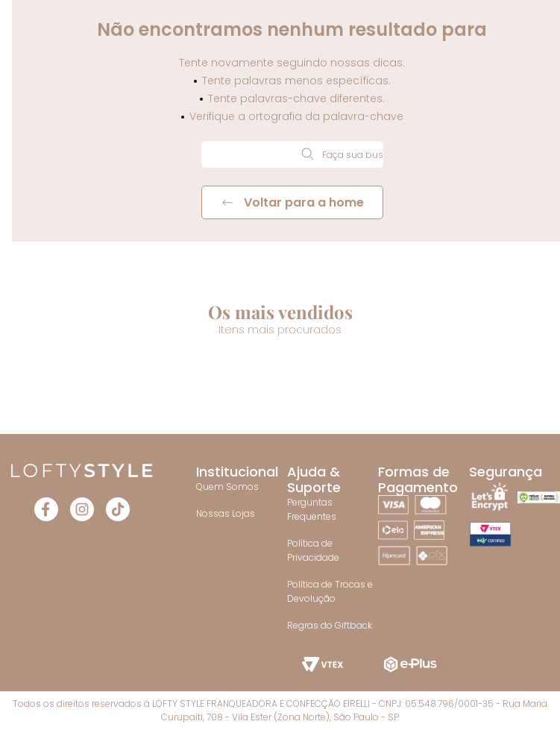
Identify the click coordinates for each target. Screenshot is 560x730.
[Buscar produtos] (307, 154)
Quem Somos (227, 487)
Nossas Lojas (226, 513)
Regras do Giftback (330, 625)
